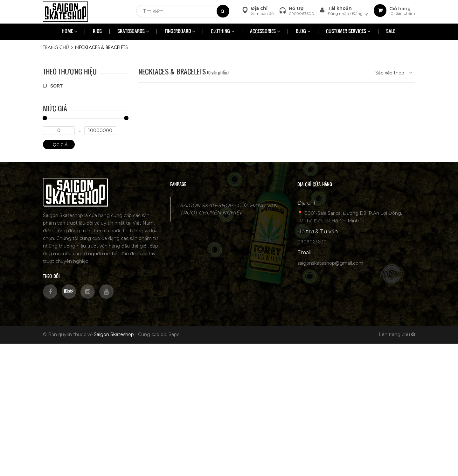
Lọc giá (59, 144)
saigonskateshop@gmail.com (330, 263)
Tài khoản (340, 8)
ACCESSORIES (265, 32)
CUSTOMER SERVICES (348, 32)
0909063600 (302, 14)
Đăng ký (360, 14)
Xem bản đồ (262, 14)
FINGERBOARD (180, 32)
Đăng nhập (339, 14)
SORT (53, 86)
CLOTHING (223, 32)
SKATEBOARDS (133, 32)
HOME (69, 32)
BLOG (303, 32)
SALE (391, 32)
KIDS (97, 32)
